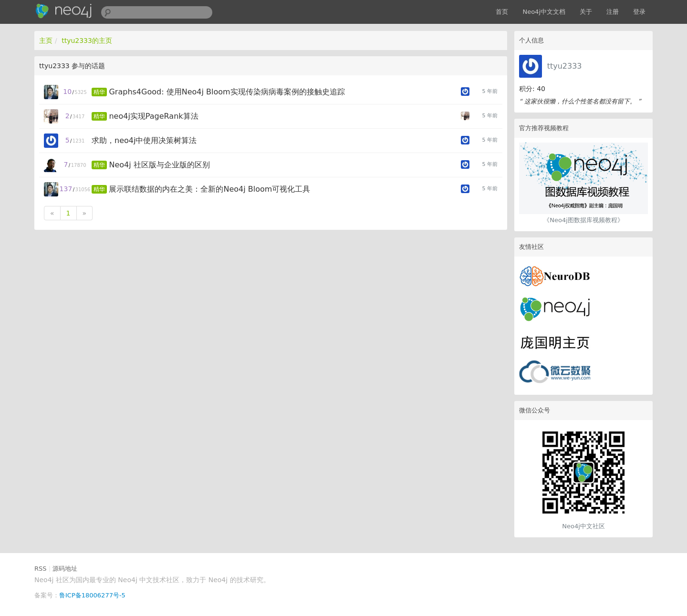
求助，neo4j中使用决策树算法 (144, 140)
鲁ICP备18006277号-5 (92, 595)
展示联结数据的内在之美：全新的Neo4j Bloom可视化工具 (209, 189)
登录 (639, 12)
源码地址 (65, 569)
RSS (41, 569)
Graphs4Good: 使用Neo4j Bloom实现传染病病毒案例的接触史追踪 (227, 92)
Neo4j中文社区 (583, 526)
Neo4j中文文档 (544, 12)
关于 (586, 12)
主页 (46, 41)
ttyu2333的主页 (87, 41)
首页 (502, 12)
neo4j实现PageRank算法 (153, 116)
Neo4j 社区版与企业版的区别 (159, 165)
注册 (613, 12)
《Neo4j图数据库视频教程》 (583, 220)
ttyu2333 (565, 66)
